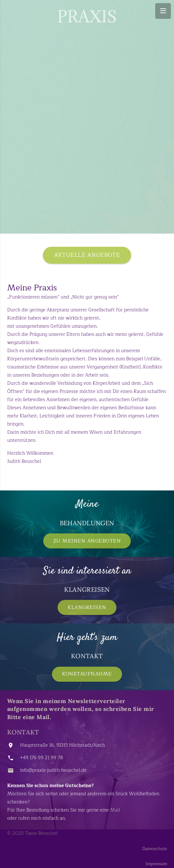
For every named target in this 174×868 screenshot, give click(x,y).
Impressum (156, 864)
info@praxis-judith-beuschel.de (53, 770)
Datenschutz (155, 849)
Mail (115, 810)
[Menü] (163, 11)
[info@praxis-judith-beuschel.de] (14, 770)
